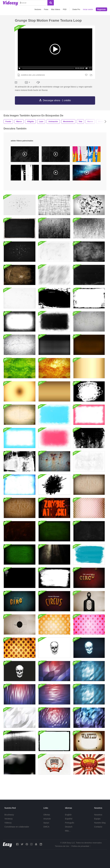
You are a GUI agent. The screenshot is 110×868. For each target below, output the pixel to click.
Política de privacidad (80, 846)
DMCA (46, 827)
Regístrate (101, 9)
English (68, 815)
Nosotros (98, 815)
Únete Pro (76, 9)
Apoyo (46, 823)
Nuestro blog (100, 823)
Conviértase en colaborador (17, 827)
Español (69, 819)
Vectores (38, 9)
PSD (65, 9)
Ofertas (47, 815)
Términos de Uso (62, 846)
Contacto (98, 827)
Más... (68, 831)
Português (70, 823)
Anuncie (47, 819)
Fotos (46, 9)
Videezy (8, 823)
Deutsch (69, 827)
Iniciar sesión (88, 9)
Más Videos (56, 9)
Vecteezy (9, 819)
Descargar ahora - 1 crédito (57, 100)
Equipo (97, 819)
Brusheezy (9, 815)
